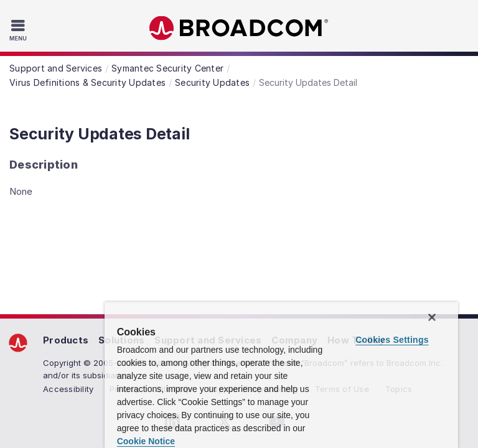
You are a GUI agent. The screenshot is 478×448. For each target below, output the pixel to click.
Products (66, 340)
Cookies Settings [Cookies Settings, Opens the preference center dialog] (392, 340)
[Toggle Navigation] (20, 30)
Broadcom (239, 28)
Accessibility (68, 389)
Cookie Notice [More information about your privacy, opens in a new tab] (146, 441)
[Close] (432, 317)
